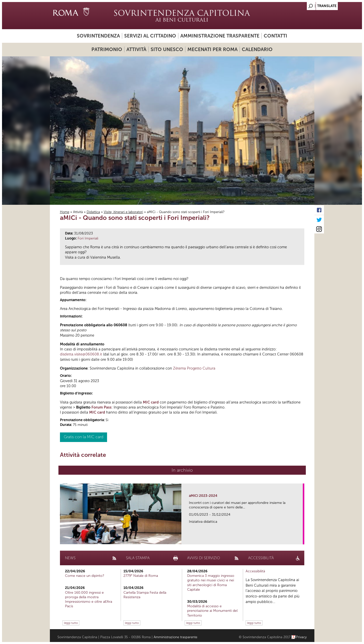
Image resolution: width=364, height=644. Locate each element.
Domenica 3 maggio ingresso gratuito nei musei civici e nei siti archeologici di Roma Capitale (211, 583)
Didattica (93, 212)
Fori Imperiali (88, 238)
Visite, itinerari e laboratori (123, 212)
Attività (136, 49)
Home (65, 212)
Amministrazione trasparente (220, 36)
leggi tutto (71, 623)
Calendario (257, 49)
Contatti (275, 36)
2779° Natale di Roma (141, 576)
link (301, 539)
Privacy (301, 637)
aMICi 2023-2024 (203, 496)
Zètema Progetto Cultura (194, 368)
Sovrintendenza (98, 36)
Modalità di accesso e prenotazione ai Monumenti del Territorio (212, 611)
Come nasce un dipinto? (85, 576)
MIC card (151, 402)
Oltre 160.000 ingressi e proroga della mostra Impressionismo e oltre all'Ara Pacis (89, 599)
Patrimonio (107, 49)
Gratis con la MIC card (84, 437)
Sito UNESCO (167, 49)
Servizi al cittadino (150, 36)
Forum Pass (102, 407)
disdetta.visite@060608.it (81, 354)
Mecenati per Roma (212, 49)
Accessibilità (255, 571)
